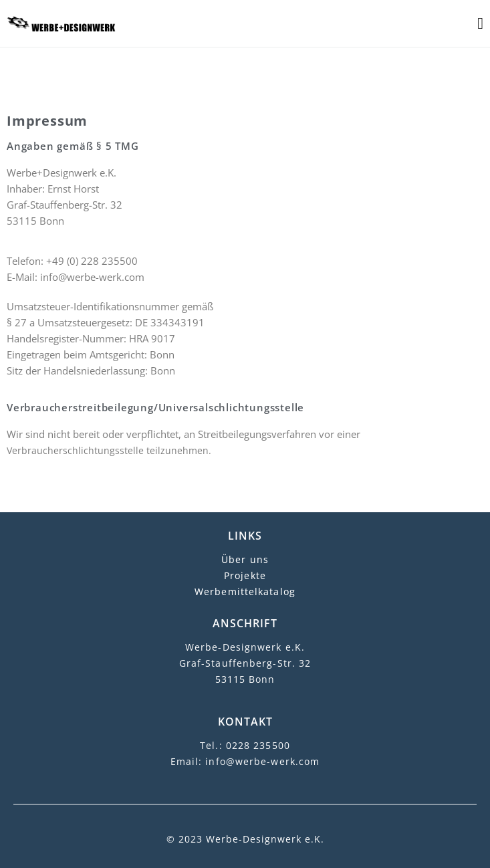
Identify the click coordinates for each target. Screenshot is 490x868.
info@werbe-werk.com (262, 761)
